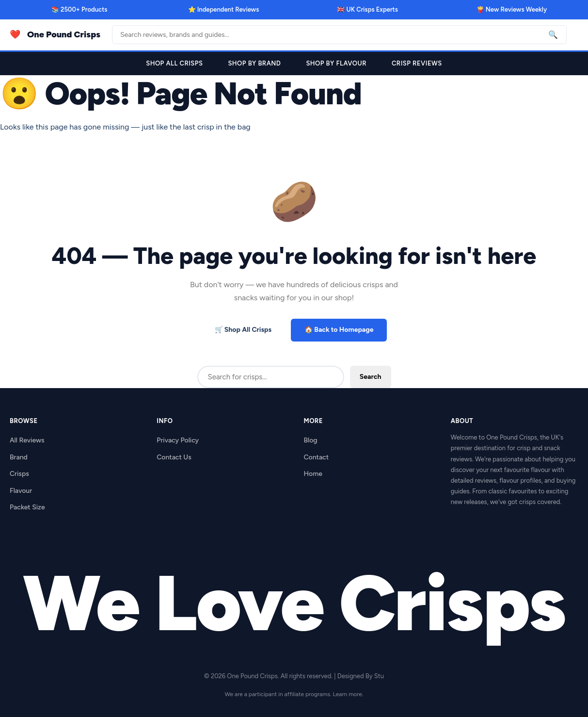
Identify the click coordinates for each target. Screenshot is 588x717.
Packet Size (27, 507)
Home (313, 474)
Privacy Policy (178, 440)
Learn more (348, 694)
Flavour (21, 491)
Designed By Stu (361, 676)
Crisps (19, 474)
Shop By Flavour (336, 63)
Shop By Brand (254, 63)
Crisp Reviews (417, 63)
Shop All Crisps (174, 63)
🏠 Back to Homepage (339, 330)
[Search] (339, 35)
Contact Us (174, 457)
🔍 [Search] (553, 35)
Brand (19, 457)
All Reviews (27, 440)
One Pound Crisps (64, 34)
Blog (311, 440)
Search (371, 377)
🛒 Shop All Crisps (243, 330)
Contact (317, 457)
